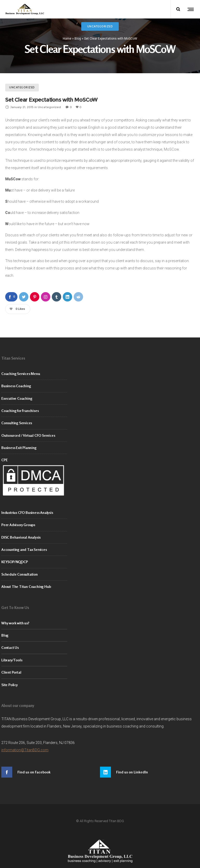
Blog (78, 38)
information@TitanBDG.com (25, 750)
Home (67, 38)
